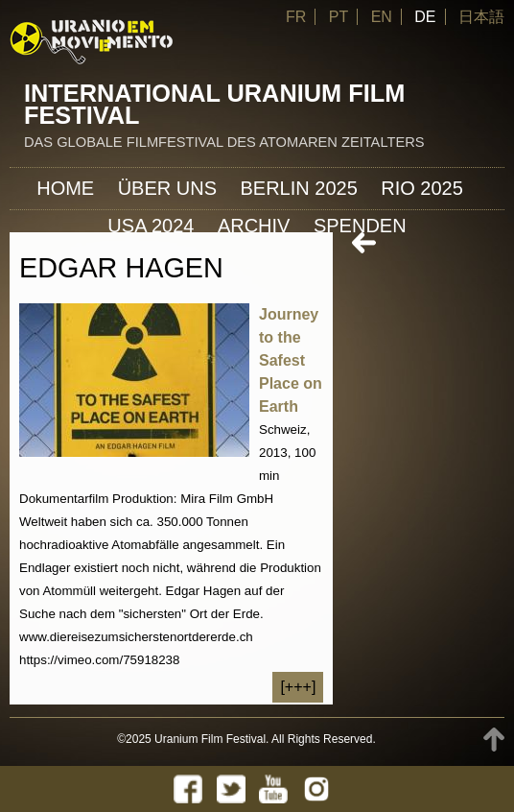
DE (425, 17)
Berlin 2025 (298, 188)
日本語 (481, 17)
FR (296, 17)
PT (339, 17)
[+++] (298, 687)
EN (382, 17)
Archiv (254, 226)
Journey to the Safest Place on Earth (291, 360)
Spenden (360, 226)
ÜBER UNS (167, 188)
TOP (494, 740)
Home (65, 188)
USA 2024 (151, 226)
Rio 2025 (422, 188)
